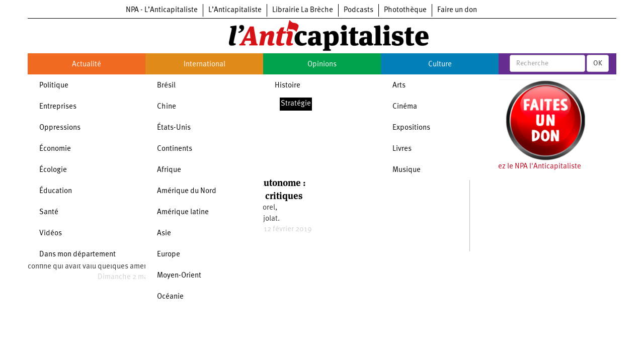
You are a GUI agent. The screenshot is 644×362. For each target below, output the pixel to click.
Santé (49, 212)
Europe (169, 255)
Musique (407, 170)
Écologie (53, 170)
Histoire (288, 86)
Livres (402, 149)
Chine (167, 107)
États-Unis (174, 128)
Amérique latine (183, 212)
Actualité (87, 65)
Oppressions (60, 128)
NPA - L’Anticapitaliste (162, 10)
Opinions (322, 65)
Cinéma (405, 107)
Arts (399, 86)
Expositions (411, 128)
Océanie (170, 297)
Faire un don (457, 10)
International (205, 65)
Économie (55, 149)
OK (598, 63)
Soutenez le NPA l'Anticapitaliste (528, 167)
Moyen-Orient (179, 276)
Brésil (166, 86)
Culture (440, 65)
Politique (54, 86)
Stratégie (296, 104)
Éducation (56, 191)
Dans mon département (77, 255)
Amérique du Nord (187, 191)
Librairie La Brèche (303, 10)
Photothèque (405, 10)
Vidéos (51, 234)
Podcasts (358, 10)
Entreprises (58, 107)
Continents (175, 149)
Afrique (169, 170)
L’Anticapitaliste (235, 10)
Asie (164, 234)
